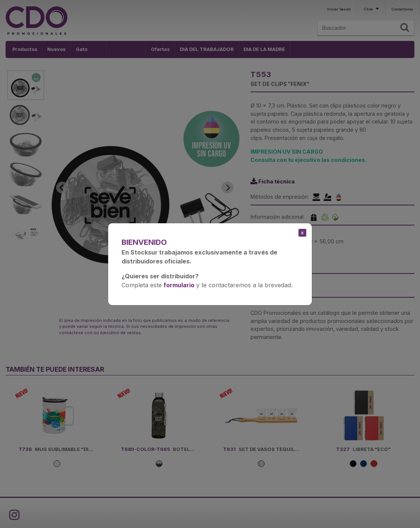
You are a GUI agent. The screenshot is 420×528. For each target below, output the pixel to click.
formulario (179, 285)
